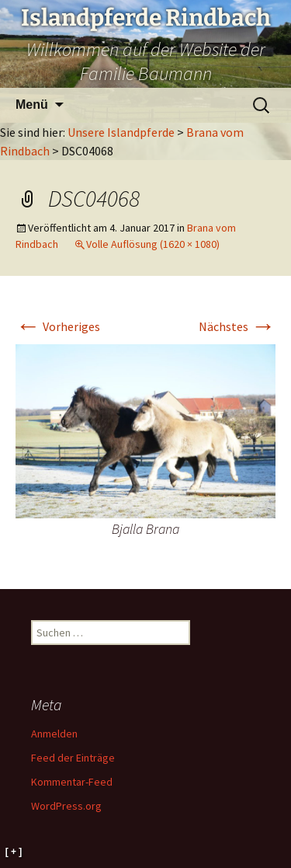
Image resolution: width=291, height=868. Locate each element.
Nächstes (237, 326)
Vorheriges (58, 326)
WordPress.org (66, 806)
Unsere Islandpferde (121, 132)
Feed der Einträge (73, 758)
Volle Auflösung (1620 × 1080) (153, 244)
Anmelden (54, 734)
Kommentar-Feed (72, 782)
